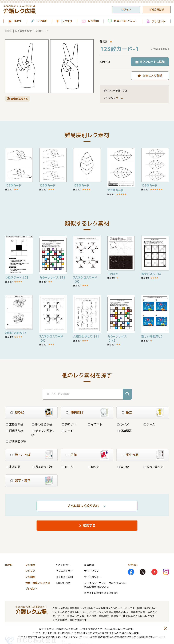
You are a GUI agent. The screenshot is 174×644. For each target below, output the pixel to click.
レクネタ (67, 21)
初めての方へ (63, 565)
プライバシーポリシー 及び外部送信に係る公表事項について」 (100, 637)
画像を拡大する (19, 99)
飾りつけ (69, 424)
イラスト (95, 424)
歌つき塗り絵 (42, 424)
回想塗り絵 (15, 431)
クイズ (123, 424)
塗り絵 (123, 467)
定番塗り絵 (15, 424)
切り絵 (94, 467)
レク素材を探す (23, 31)
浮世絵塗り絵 (16, 441)
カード (68, 431)
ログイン (126, 9)
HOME (18, 21)
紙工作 (68, 467)
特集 (126, 21)
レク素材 (42, 21)
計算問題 (124, 431)
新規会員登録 (157, 9)
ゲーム (120, 98)
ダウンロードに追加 (152, 62)
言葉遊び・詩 (42, 467)
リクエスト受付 (64, 571)
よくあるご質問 (64, 577)
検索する (89, 525)
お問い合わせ (63, 583)
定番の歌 (13, 467)
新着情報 (89, 565)
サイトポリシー (93, 577)
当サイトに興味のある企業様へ (101, 593)
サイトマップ (92, 571)
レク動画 (93, 21)
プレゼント (159, 21)
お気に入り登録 (152, 75)
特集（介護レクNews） (38, 583)
